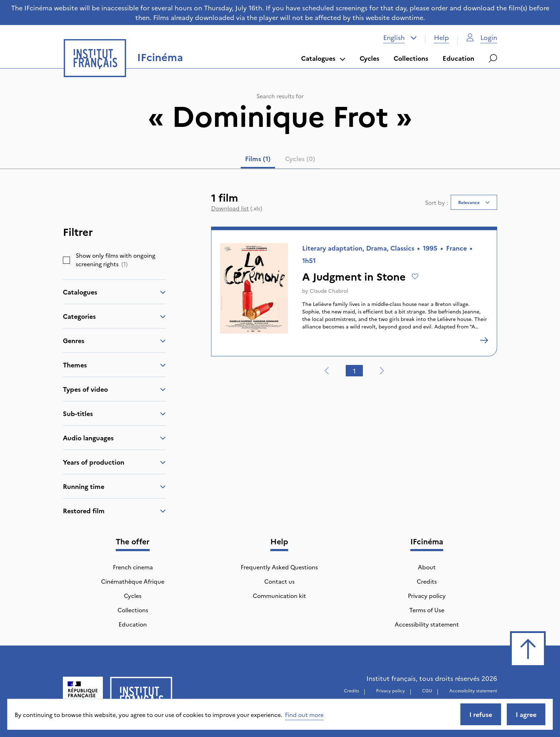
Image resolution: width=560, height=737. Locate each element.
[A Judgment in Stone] (484, 340)
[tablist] (280, 160)
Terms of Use (427, 610)
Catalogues (323, 58)
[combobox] (400, 38)
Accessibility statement (427, 624)
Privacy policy (427, 595)
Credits (427, 581)
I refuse (481, 714)
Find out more (304, 714)
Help (441, 37)
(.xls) (237, 208)
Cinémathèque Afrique (133, 581)
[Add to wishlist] (415, 276)
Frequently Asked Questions (279, 567)
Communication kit (279, 595)
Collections (411, 58)
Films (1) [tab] (258, 159)
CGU (427, 690)
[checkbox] (66, 260)
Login (482, 37)
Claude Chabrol (329, 291)
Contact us (279, 581)
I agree (526, 714)
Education (458, 58)
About (427, 567)
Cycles (369, 58)
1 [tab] (354, 371)
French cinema (133, 567)
